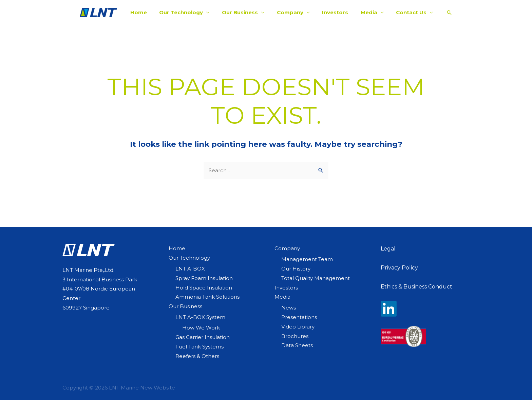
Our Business (242, 12)
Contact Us (405, 12)
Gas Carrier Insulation (203, 337)
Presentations (299, 317)
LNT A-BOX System (200, 317)
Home (145, 12)
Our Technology (186, 12)
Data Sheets (297, 345)
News (289, 308)
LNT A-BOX (190, 269)
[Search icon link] (441, 13)
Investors (333, 12)
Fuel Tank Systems (199, 347)
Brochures (295, 336)
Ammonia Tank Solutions (207, 297)
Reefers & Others (197, 356)
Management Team (307, 259)
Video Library (298, 327)
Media (365, 12)
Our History (296, 269)
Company (290, 12)
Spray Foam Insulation (204, 278)
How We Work (201, 328)
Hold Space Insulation (204, 288)
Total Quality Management (316, 278)
